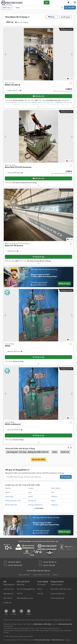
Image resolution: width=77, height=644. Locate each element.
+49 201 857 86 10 (50, 562)
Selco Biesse (56, 488)
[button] (75, 3)
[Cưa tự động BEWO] (38, 315)
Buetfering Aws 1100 (13, 501)
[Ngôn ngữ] (72, 3)
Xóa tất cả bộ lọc (22, 22)
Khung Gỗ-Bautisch (35, 505)
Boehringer (9, 496)
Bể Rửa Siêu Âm (11, 505)
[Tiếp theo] (72, 54)
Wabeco (54, 496)
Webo (53, 501)
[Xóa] (62, 8)
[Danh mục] (7, 8)
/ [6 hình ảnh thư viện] (70, 239)
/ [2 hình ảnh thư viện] (70, 340)
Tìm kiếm (70, 8)
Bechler (8, 488)
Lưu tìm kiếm (39, 460)
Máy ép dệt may (24, 575)
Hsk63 (30, 496)
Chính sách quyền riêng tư (43, 640)
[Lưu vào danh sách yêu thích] (71, 83)
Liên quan (66, 17)
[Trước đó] (5, 54)
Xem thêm (38, 508)
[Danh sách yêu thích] (68, 3)
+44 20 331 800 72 (14, 562)
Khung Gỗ (32, 501)
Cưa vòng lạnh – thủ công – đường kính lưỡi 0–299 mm (27, 452)
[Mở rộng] (38, 107)
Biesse (8, 492)
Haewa (31, 488)
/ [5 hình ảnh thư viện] (70, 79)
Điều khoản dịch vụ (58, 640)
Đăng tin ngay (64, 283)
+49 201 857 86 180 (15, 565)
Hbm (30, 492)
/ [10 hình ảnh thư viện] (69, 161)
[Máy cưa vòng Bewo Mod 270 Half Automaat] (38, 136)
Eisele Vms (65, 452)
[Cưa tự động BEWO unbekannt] (38, 394)
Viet (53, 492)
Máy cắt (56, 575)
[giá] (63, 90)
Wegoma (55, 505)
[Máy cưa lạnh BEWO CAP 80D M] (38, 54)
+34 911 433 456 (49, 565)
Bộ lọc (52, 17)
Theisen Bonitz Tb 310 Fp (41, 575)
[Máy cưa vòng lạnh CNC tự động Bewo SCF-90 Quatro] (38, 215)
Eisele (55, 452)
